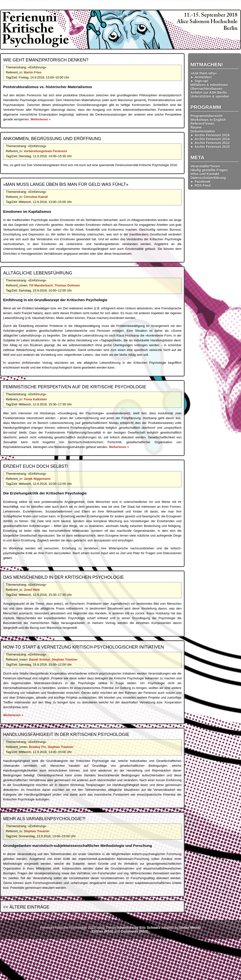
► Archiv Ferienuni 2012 (210, 143)
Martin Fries (33, 72)
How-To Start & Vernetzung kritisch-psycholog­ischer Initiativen (84, 647)
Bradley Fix (37, 747)
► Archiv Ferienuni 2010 (210, 147)
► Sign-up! (199, 81)
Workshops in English (208, 120)
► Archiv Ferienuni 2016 (210, 135)
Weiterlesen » (40, 119)
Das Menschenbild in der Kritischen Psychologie (64, 577)
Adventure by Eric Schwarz (139, 928)
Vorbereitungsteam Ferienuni (45, 151)
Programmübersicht (206, 116)
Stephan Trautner (65, 659)
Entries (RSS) (103, 931)
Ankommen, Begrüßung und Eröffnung (52, 139)
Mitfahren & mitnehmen (209, 85)
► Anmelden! (201, 77)
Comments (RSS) (134, 931)
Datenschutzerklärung (208, 178)
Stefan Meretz (190, 928)
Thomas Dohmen (67, 285)
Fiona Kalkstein (35, 399)
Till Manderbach (41, 285)
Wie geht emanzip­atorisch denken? (46, 60)
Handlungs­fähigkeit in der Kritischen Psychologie (66, 734)
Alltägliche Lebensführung (38, 273)
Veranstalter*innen (205, 166)
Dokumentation (203, 131)
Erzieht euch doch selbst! (36, 466)
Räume (196, 127)
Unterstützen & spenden (210, 96)
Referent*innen (202, 123)
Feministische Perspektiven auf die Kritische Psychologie (75, 387)
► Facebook (200, 182)
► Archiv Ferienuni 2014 (210, 139)
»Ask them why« (204, 73)
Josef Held (32, 590)
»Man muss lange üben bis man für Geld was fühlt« (66, 184)
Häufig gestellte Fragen (209, 170)
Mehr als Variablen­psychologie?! (44, 819)
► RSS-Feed (201, 185)
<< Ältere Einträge (26, 907)
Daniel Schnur (39, 659)
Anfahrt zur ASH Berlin (209, 92)
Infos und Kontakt (205, 174)
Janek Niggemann (37, 479)
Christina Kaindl (36, 197)
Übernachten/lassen (206, 89)
